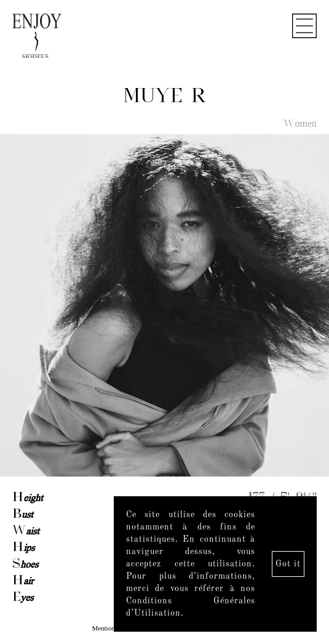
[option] (164, 306)
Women (300, 124)
